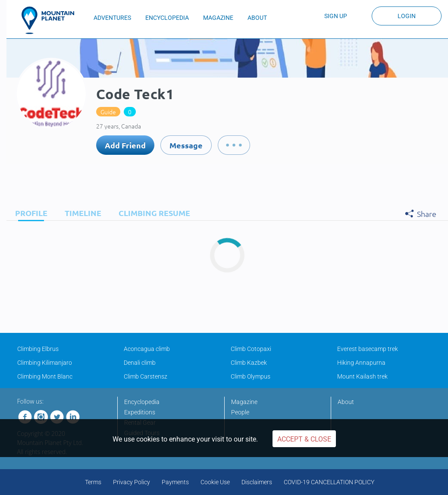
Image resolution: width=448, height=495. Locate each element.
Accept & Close (304, 439)
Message (186, 145)
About (346, 402)
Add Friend (125, 145)
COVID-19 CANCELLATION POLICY (329, 482)
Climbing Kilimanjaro (45, 363)
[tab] (29, 213)
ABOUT (257, 18)
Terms (93, 482)
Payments (175, 482)
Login (407, 16)
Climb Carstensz (146, 376)
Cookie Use (215, 482)
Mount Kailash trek (362, 376)
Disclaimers (257, 482)
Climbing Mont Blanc (45, 376)
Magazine (244, 402)
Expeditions (140, 412)
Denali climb (140, 363)
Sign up (336, 16)
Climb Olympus (251, 376)
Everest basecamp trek (368, 349)
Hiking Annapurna (361, 363)
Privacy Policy (132, 482)
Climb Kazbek (249, 363)
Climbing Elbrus (38, 349)
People (240, 412)
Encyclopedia (142, 402)
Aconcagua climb (147, 349)
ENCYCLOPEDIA (167, 18)
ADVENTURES (112, 18)
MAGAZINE (218, 18)
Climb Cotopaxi (251, 349)
